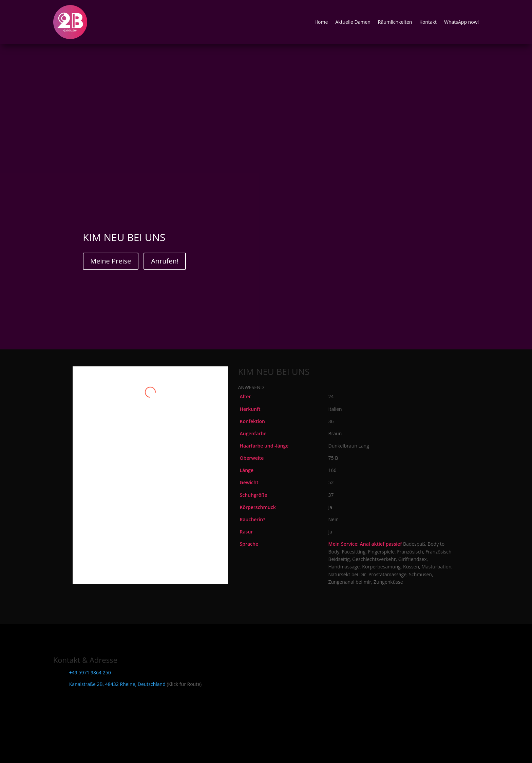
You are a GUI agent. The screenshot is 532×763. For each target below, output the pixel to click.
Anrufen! (165, 261)
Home (321, 22)
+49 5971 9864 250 (90, 673)
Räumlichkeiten (395, 22)
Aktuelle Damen (353, 22)
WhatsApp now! (461, 22)
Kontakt (428, 22)
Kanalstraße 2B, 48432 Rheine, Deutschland (117, 684)
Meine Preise (111, 261)
